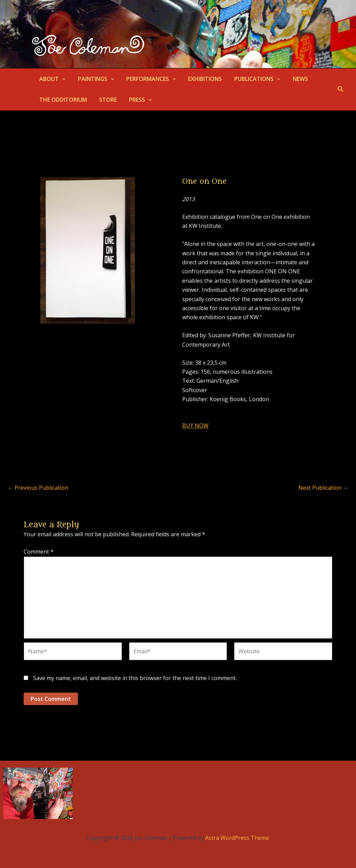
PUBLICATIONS (252, 79)
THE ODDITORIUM (62, 100)
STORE (106, 100)
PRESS (138, 100)
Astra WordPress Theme (237, 838)
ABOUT (52, 79)
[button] (62, 79)
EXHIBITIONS (201, 79)
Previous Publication (38, 488)
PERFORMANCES (148, 79)
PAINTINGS (94, 79)
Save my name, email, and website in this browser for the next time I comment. (135, 678)
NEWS (294, 79)
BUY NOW (195, 425)
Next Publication (323, 488)
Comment (39, 552)
